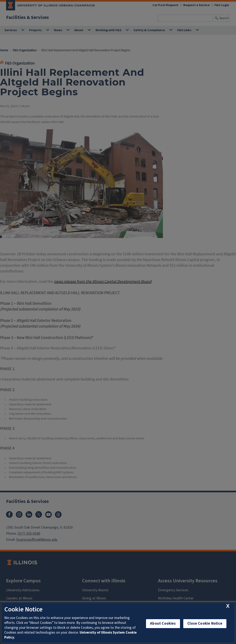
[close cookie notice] (228, 606)
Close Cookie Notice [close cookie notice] (205, 624)
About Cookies (163, 624)
